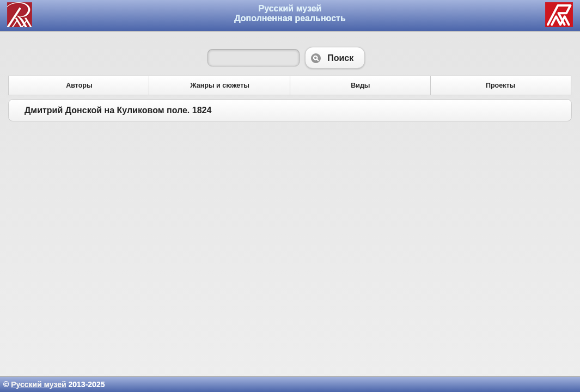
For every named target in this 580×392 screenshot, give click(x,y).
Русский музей (38, 384)
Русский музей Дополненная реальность (290, 13)
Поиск (335, 58)
